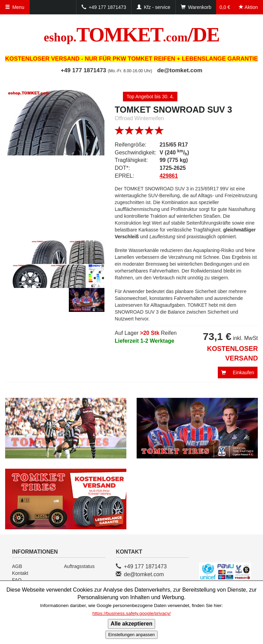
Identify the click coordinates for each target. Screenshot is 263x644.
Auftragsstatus (79, 566)
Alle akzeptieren (131, 624)
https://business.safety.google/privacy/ (132, 613)
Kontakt (20, 573)
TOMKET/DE (132, 35)
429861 (169, 176)
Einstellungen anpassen (131, 635)
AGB (17, 566)
